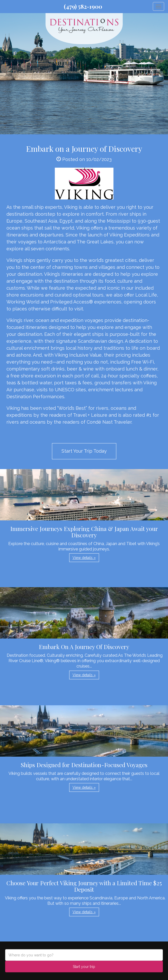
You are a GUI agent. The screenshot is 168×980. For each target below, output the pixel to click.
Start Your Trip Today (84, 451)
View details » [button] (84, 558)
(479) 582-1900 (83, 6)
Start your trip (84, 967)
